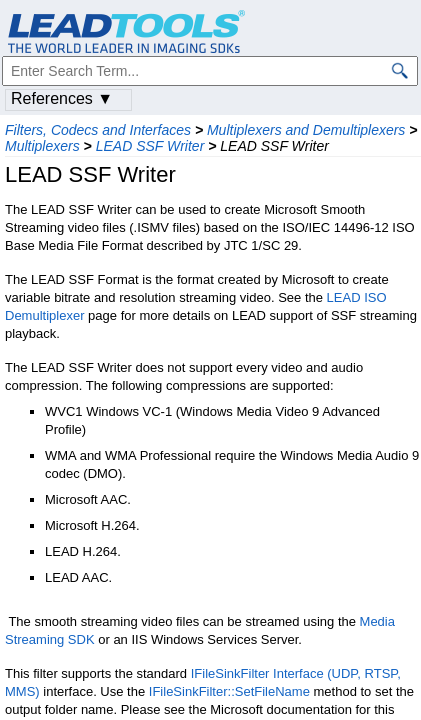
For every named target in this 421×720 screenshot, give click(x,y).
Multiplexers (42, 146)
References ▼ (62, 98)
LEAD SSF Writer (150, 146)
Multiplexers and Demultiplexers (306, 130)
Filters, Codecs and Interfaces (98, 130)
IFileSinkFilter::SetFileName (229, 691)
